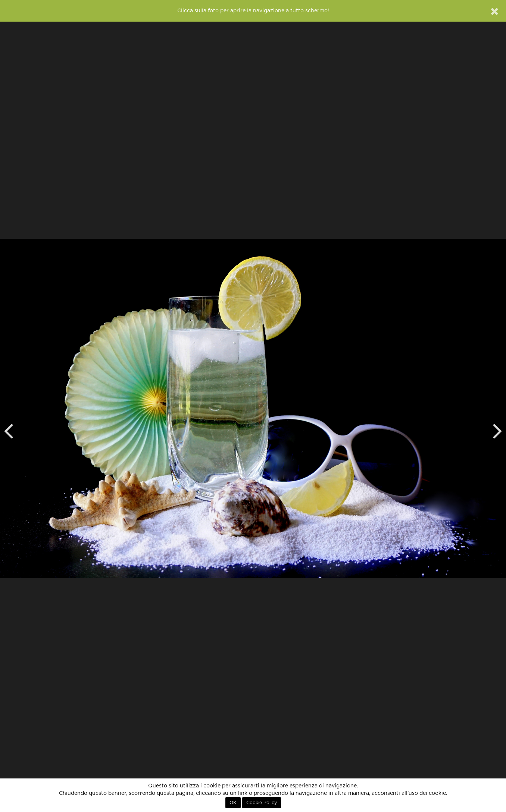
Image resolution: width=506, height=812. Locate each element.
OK (233, 803)
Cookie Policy (262, 803)
